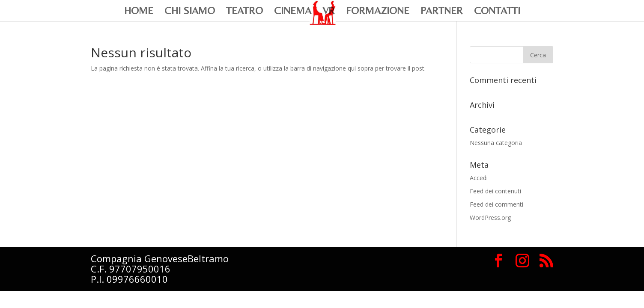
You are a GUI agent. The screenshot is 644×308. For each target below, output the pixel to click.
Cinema (293, 12)
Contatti (497, 12)
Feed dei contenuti (495, 191)
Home (139, 12)
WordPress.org (490, 218)
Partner (442, 12)
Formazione (378, 12)
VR (329, 12)
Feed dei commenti (496, 204)
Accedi (479, 178)
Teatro (244, 12)
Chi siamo (190, 12)
